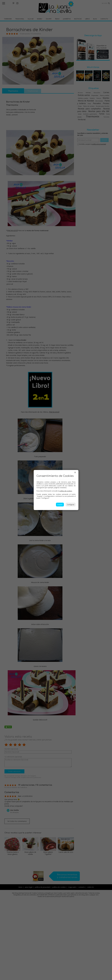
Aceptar (60, 505)
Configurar (71, 505)
